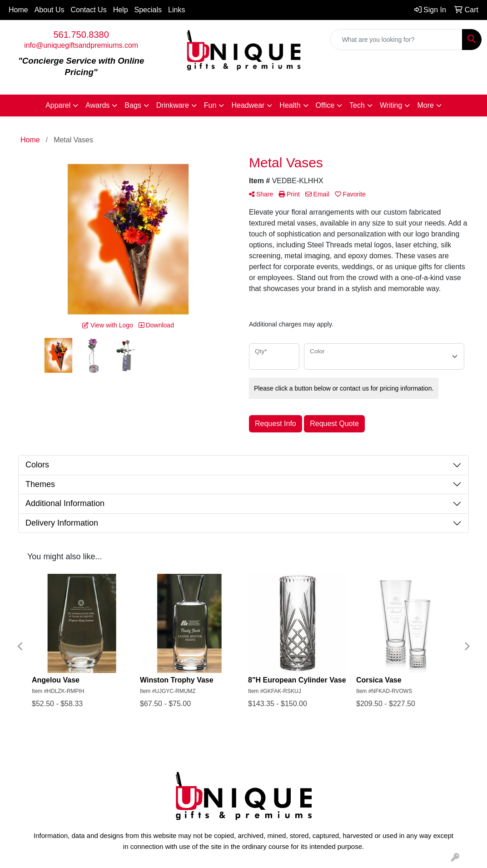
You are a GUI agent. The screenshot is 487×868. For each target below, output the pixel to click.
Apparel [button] (58, 105)
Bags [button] (133, 105)
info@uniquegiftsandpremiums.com (81, 45)
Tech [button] (357, 105)
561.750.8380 (81, 35)
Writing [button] (391, 105)
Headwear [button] (248, 105)
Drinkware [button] (173, 105)
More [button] (425, 105)
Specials (148, 10)
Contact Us (89, 10)
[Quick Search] (396, 40)
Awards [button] (97, 105)
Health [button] (290, 105)
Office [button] (325, 105)
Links (176, 10)
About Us (50, 10)
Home (18, 10)
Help (121, 10)
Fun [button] (210, 105)
